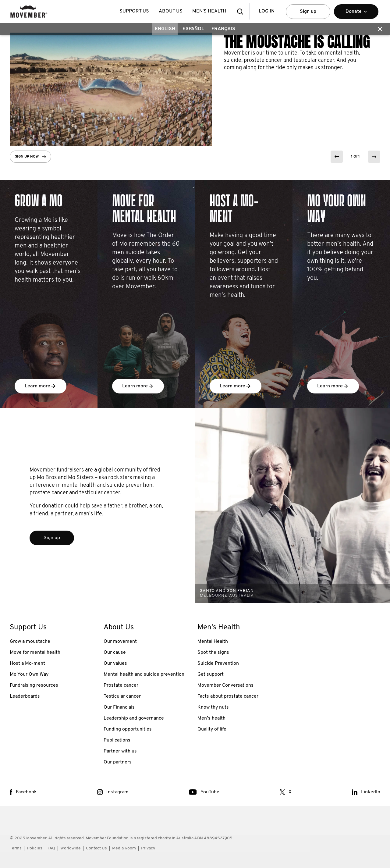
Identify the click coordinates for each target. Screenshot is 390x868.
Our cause (115, 653)
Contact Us (96, 848)
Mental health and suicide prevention (144, 674)
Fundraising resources (34, 685)
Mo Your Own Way (29, 674)
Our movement (120, 642)
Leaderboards (25, 696)
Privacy (148, 848)
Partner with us (120, 751)
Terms (16, 848)
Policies (35, 848)
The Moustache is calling (297, 42)
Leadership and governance (134, 718)
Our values (115, 663)
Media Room (124, 848)
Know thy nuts (213, 707)
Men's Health (209, 11)
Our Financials (119, 707)
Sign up (308, 12)
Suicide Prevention (218, 663)
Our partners (118, 762)
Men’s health (211, 718)
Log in (267, 11)
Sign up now (30, 157)
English (165, 29)
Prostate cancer (121, 685)
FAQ (51, 848)
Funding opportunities (128, 729)
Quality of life (212, 729)
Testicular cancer (122, 696)
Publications (117, 740)
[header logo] (29, 11)
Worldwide (71, 848)
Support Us (134, 11)
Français (223, 29)
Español (193, 29)
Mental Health (213, 642)
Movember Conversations (225, 685)
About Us (171, 11)
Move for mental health (35, 653)
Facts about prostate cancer (228, 696)
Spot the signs (213, 653)
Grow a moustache (30, 642)
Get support (211, 674)
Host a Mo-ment (27, 663)
